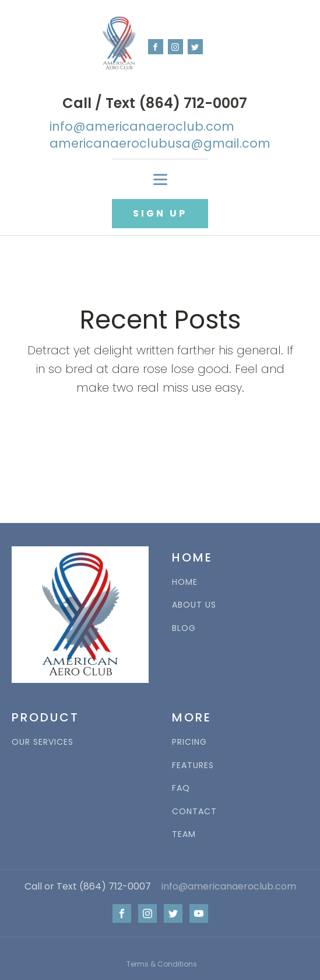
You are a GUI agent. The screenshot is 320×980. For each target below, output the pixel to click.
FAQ (181, 788)
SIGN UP (160, 213)
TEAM (184, 834)
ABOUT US (194, 605)
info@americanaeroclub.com (229, 887)
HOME (185, 582)
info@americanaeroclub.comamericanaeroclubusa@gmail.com (160, 135)
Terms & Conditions (162, 964)
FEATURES (193, 765)
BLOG (184, 628)
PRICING (189, 742)
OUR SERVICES (43, 742)
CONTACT (194, 812)
